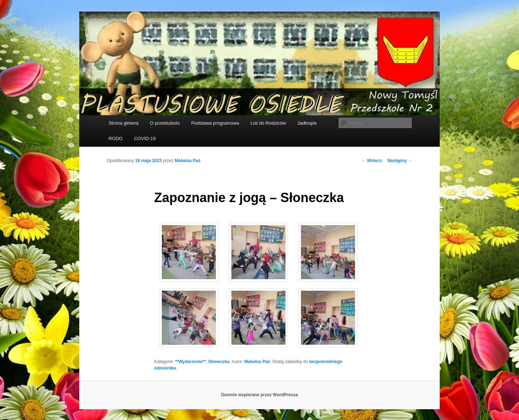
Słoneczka (219, 362)
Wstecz (372, 161)
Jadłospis (307, 123)
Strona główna (123, 123)
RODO (116, 138)
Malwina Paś (188, 161)
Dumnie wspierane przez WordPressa (259, 395)
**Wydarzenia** (190, 362)
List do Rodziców (268, 123)
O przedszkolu (165, 123)
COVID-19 (145, 138)
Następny (400, 161)
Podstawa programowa (215, 123)
